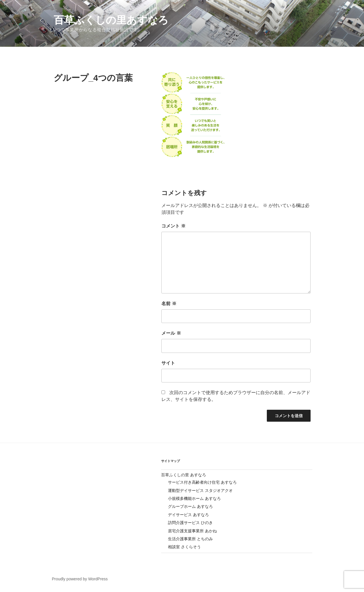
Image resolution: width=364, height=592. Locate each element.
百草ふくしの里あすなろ (111, 20)
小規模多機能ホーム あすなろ (194, 498)
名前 (169, 304)
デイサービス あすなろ (188, 515)
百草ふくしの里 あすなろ (184, 475)
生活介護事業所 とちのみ (190, 539)
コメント (173, 226)
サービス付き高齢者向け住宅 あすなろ (202, 482)
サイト (168, 363)
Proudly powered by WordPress (80, 579)
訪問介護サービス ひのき (190, 523)
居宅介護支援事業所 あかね (192, 531)
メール (171, 333)
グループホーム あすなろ (190, 506)
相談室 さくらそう (184, 547)
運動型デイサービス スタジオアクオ (200, 490)
